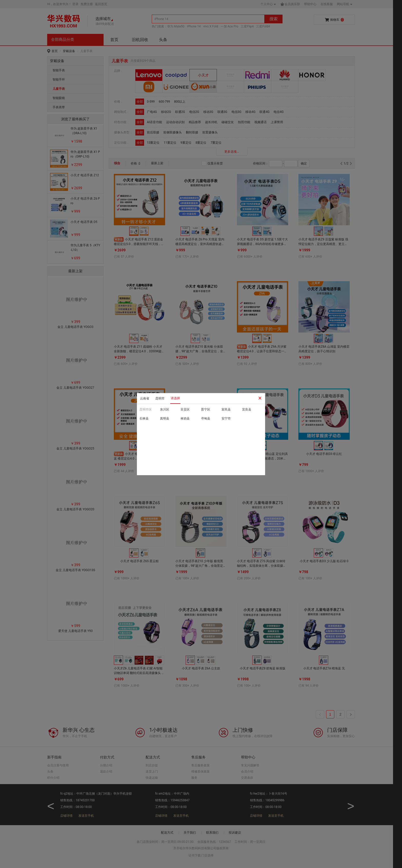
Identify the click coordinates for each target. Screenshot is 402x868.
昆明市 (160, 398)
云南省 (145, 398)
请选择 (175, 398)
